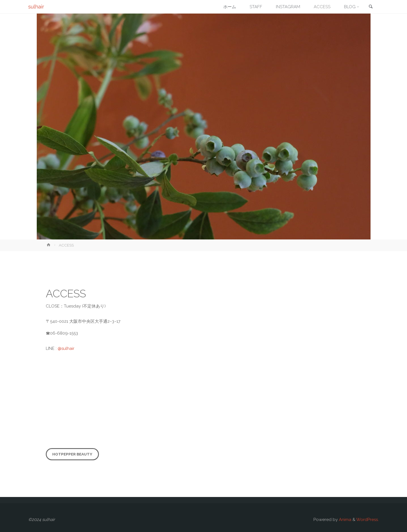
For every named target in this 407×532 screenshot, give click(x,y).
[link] (371, 7)
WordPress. (367, 520)
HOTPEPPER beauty (72, 454)
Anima (345, 520)
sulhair (36, 7)
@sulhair (66, 348)
